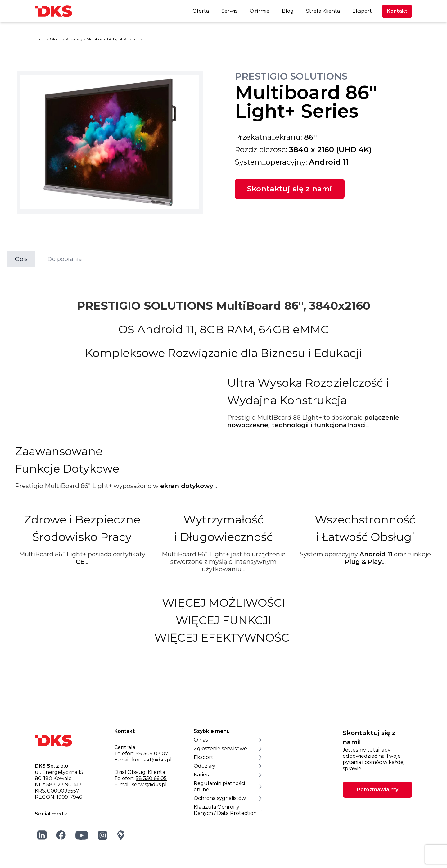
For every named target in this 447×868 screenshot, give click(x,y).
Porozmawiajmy (378, 790)
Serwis (229, 11)
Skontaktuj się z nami (290, 189)
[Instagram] (103, 835)
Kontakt (397, 11)
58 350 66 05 (151, 778)
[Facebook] (61, 835)
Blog (288, 11)
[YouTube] (82, 835)
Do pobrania (65, 259)
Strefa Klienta (323, 11)
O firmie (260, 11)
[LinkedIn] (42, 835)
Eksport (362, 11)
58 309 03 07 (152, 754)
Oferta (201, 11)
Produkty (74, 39)
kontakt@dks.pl (152, 760)
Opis (21, 259)
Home (40, 39)
